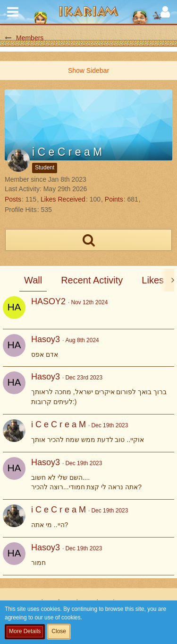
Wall (33, 280)
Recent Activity (92, 280)
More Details (25, 631)
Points (114, 199)
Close (59, 631)
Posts (13, 199)
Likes (153, 280)
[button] (13, 12)
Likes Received (63, 199)
